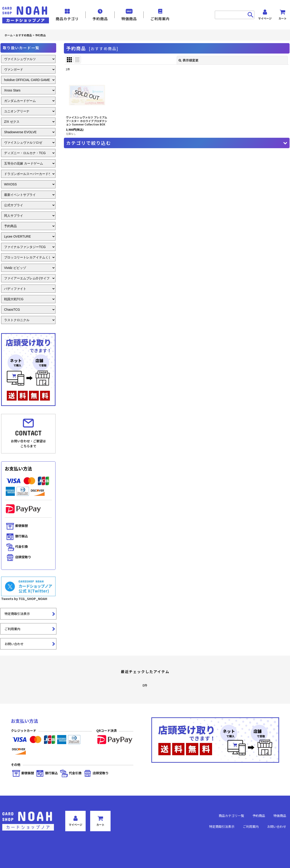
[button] (177, 143)
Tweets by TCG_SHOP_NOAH (24, 599)
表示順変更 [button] (188, 60)
